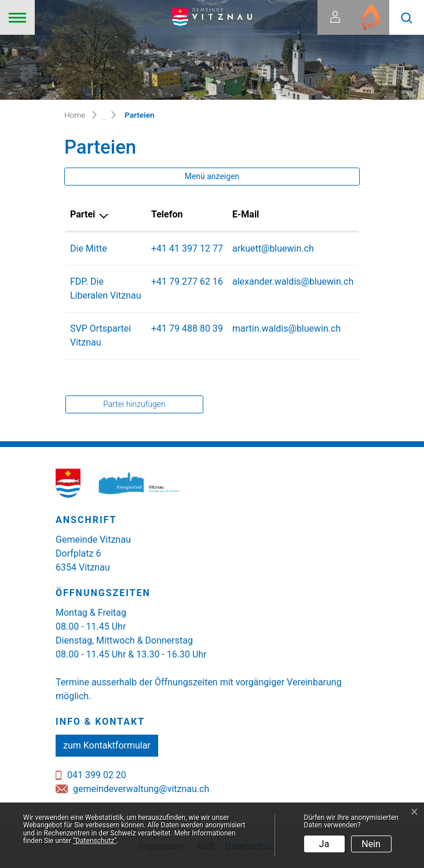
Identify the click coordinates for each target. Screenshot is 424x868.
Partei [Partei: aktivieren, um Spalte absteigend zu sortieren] (83, 214)
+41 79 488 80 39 (187, 328)
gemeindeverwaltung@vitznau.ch (141, 789)
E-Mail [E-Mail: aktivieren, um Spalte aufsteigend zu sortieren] (246, 214)
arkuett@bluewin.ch (273, 248)
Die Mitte (89, 248)
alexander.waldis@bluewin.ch (293, 282)
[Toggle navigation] (17, 17)
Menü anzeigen (212, 176)
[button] (407, 17)
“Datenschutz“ (95, 841)
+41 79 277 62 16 (187, 282)
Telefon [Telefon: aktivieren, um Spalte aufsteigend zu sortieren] (167, 214)
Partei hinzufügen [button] (134, 404)
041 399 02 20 (97, 775)
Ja (324, 844)
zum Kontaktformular (107, 745)
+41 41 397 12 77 (187, 248)
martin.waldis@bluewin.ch (286, 328)
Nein (371, 844)
